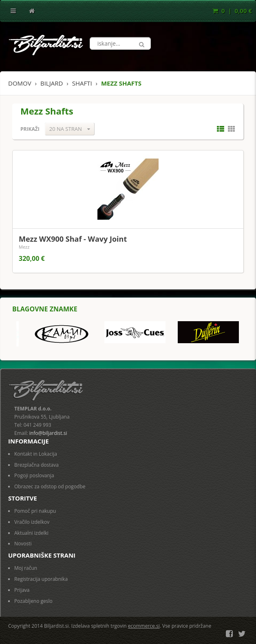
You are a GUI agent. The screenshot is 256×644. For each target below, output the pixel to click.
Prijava (22, 590)
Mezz (24, 247)
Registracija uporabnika (41, 579)
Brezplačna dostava (36, 465)
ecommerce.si (144, 626)
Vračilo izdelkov (32, 522)
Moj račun (26, 568)
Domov (20, 83)
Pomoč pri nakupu (35, 511)
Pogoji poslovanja (34, 475)
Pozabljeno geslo (33, 601)
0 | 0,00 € (232, 11)
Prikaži (30, 129)
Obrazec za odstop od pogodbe (50, 486)
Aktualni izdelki (31, 533)
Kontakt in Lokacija (36, 454)
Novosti (23, 544)
